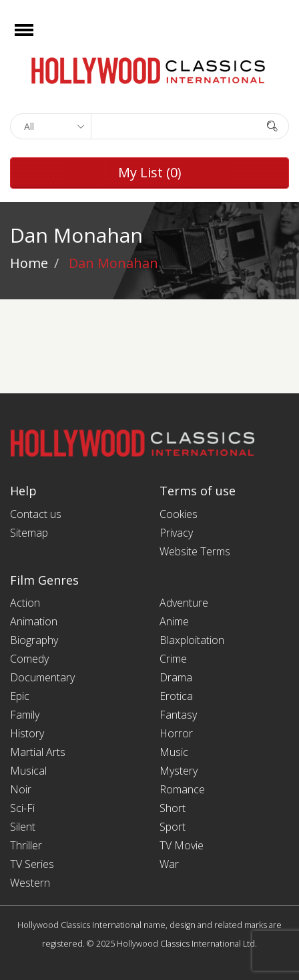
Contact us (36, 514)
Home (29, 263)
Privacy (176, 533)
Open (36, 38)
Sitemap (29, 533)
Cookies (179, 514)
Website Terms (195, 551)
